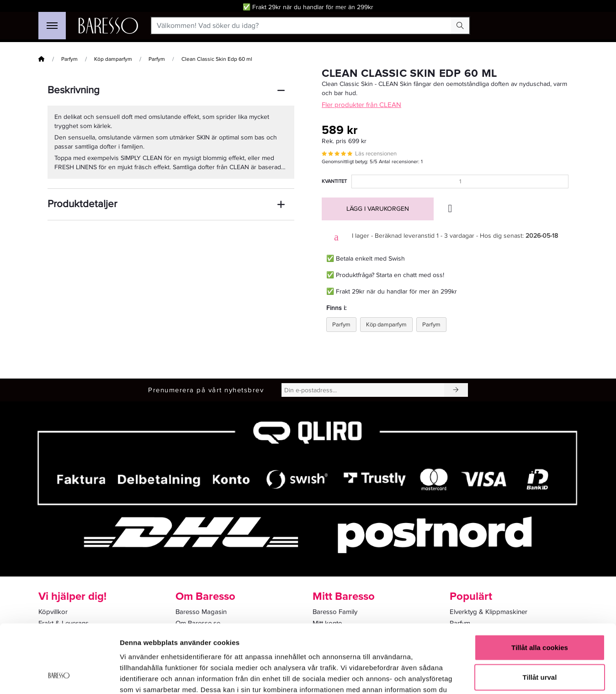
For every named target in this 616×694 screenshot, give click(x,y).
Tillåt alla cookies (540, 586)
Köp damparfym (113, 59)
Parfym (69, 59)
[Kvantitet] (460, 182)
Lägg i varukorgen (378, 209)
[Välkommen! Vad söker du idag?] (301, 26)
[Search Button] (460, 26)
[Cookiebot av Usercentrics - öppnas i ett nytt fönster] (59, 676)
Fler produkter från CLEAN (361, 105)
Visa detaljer (497, 676)
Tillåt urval (540, 616)
